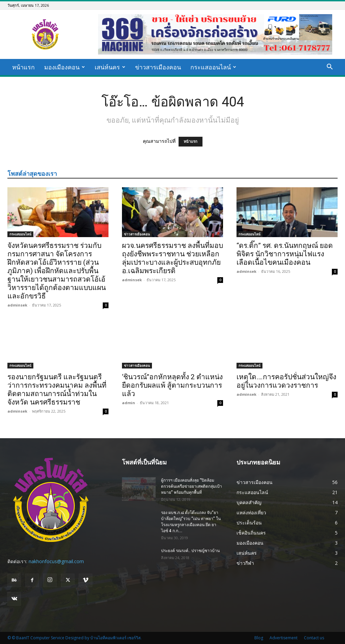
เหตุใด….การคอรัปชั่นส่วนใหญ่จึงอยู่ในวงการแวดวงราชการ (286, 381)
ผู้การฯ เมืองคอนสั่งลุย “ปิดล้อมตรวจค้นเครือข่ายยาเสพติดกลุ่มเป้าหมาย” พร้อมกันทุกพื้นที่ (192, 486)
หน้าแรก (23, 67)
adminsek (17, 305)
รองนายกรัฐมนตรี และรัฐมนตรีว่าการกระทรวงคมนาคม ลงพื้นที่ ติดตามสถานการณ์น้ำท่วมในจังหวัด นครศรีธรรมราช (57, 390)
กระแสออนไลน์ (213, 67)
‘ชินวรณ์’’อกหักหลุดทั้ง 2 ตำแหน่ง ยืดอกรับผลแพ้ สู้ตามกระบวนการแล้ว (172, 385)
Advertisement (284, 638)
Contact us (314, 638)
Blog (259, 638)
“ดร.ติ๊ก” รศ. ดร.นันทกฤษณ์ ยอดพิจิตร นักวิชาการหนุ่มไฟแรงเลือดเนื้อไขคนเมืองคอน (285, 254)
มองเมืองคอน (65, 67)
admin (129, 403)
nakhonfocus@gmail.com (56, 561)
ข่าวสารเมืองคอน (158, 67)
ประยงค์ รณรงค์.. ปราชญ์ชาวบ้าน (190, 551)
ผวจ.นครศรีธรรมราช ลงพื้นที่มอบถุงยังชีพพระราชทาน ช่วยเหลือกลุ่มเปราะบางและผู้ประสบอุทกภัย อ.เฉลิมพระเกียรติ (172, 258)
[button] (330, 68)
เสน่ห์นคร (110, 67)
